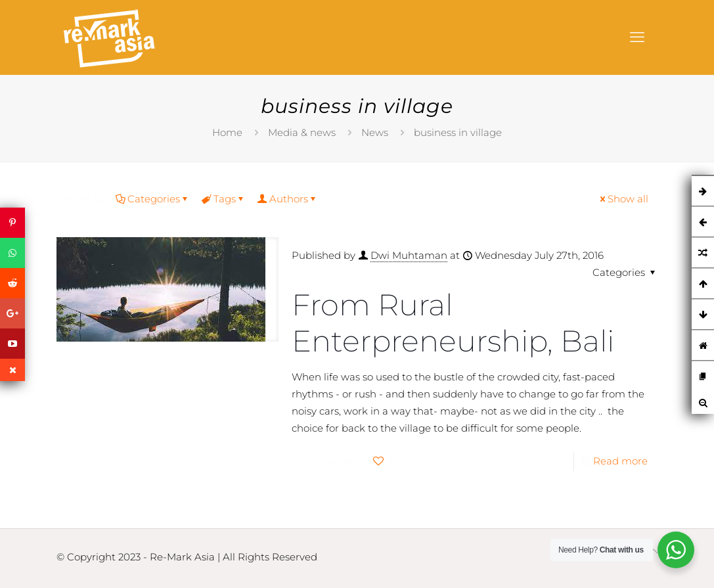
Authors (288, 199)
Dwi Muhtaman (409, 255)
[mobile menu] (637, 37)
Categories (153, 199)
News (375, 132)
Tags (224, 199)
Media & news (302, 132)
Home (227, 132)
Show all (623, 199)
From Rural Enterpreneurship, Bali (453, 323)
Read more (620, 461)
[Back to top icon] (653, 551)
